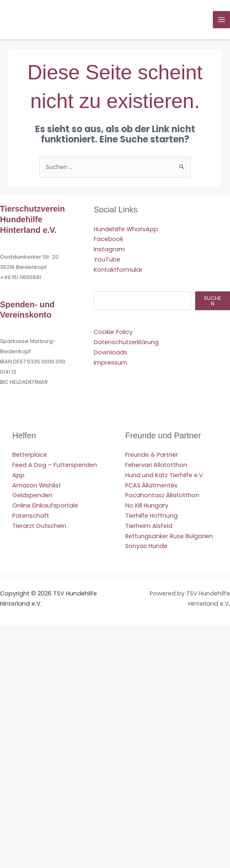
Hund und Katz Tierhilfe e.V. (165, 475)
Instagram (109, 249)
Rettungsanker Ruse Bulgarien (169, 536)
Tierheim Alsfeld (149, 526)
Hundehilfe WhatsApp (126, 229)
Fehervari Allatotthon (156, 465)
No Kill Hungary (147, 505)
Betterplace (30, 455)
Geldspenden (32, 495)
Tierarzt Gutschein (39, 526)
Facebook (108, 239)
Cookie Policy (113, 332)
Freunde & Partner (152, 455)
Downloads (110, 352)
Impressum (110, 363)
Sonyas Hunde (146, 546)
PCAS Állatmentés (151, 485)
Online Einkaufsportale (45, 505)
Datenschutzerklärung (126, 342)
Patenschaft (31, 516)
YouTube (107, 259)
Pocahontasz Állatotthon (162, 495)
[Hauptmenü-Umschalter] (221, 20)
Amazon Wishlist (37, 485)
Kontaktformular (118, 270)
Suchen (213, 301)
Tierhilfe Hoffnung (151, 516)
